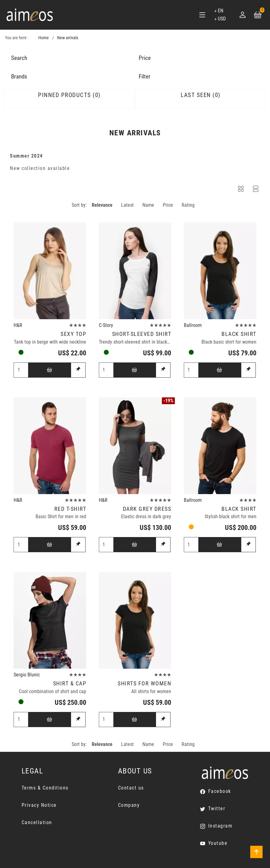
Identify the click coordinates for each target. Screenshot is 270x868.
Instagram (220, 826)
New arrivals (68, 38)
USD (222, 19)
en (221, 11)
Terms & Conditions (45, 788)
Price (168, 205)
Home (44, 38)
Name (148, 205)
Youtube (218, 843)
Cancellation (37, 822)
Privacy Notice (39, 805)
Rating (188, 205)
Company (129, 805)
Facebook (220, 791)
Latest (127, 205)
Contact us (131, 788)
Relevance (102, 205)
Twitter (217, 809)
